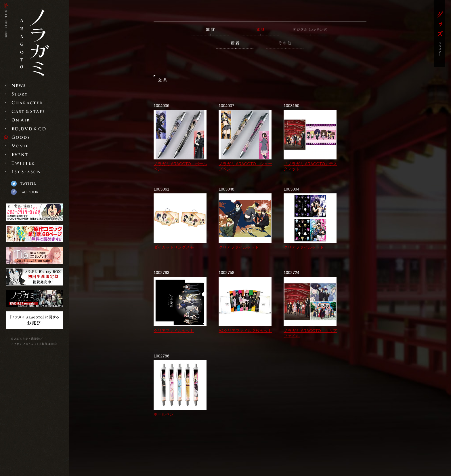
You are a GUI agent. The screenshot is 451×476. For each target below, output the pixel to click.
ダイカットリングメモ (174, 247)
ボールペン (164, 414)
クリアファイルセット (239, 247)
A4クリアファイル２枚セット (245, 331)
